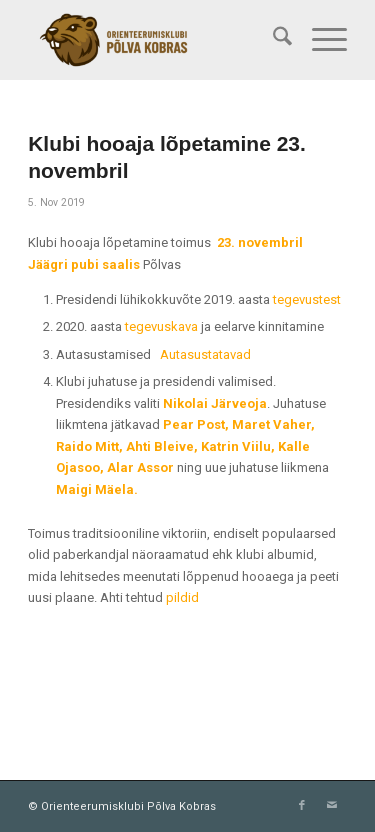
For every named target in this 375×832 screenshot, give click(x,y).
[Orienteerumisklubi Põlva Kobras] (155, 40)
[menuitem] (272, 40)
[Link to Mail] (332, 806)
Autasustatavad (205, 354)
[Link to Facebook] (302, 806)
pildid (182, 597)
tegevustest (307, 299)
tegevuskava (161, 326)
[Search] (272, 40)
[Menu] (319, 40)
